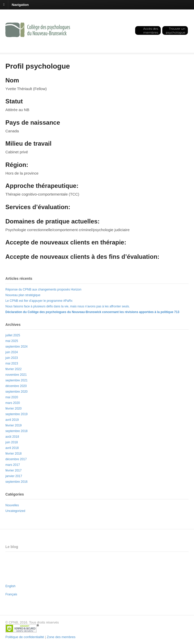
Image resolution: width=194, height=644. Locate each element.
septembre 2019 (17, 414)
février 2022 (13, 369)
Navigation (20, 4)
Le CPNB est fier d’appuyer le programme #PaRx (39, 301)
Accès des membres (150, 30)
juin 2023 (12, 358)
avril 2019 (12, 420)
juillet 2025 (13, 335)
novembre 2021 (16, 375)
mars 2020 (13, 403)
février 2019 (13, 425)
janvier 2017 (14, 476)
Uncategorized (15, 511)
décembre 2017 (16, 459)
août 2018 (12, 437)
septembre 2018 (17, 431)
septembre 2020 (17, 392)
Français (11, 594)
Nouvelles (12, 505)
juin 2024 (12, 352)
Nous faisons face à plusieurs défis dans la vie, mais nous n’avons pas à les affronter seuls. (68, 306)
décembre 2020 (16, 386)
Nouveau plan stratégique (23, 295)
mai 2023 (12, 363)
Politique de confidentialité (25, 637)
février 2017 (13, 470)
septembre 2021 (17, 380)
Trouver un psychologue (176, 30)
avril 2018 (12, 448)
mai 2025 (12, 341)
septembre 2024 (17, 347)
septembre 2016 (17, 482)
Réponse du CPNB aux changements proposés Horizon (43, 289)
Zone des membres (61, 637)
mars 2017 (13, 465)
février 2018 (13, 454)
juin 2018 (12, 442)
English (10, 586)
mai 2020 (12, 397)
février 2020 (13, 409)
